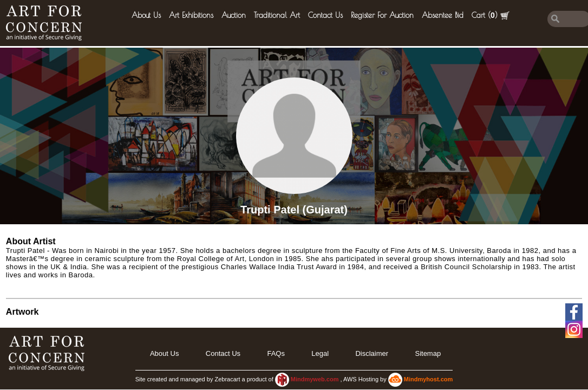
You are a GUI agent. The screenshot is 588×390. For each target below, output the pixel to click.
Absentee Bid (443, 15)
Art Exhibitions (191, 15)
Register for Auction (382, 15)
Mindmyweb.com (316, 379)
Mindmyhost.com (428, 379)
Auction (234, 15)
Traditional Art (277, 15)
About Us (146, 15)
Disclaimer (372, 353)
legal (320, 353)
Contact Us (325, 15)
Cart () (491, 15)
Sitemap (428, 353)
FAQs (276, 353)
